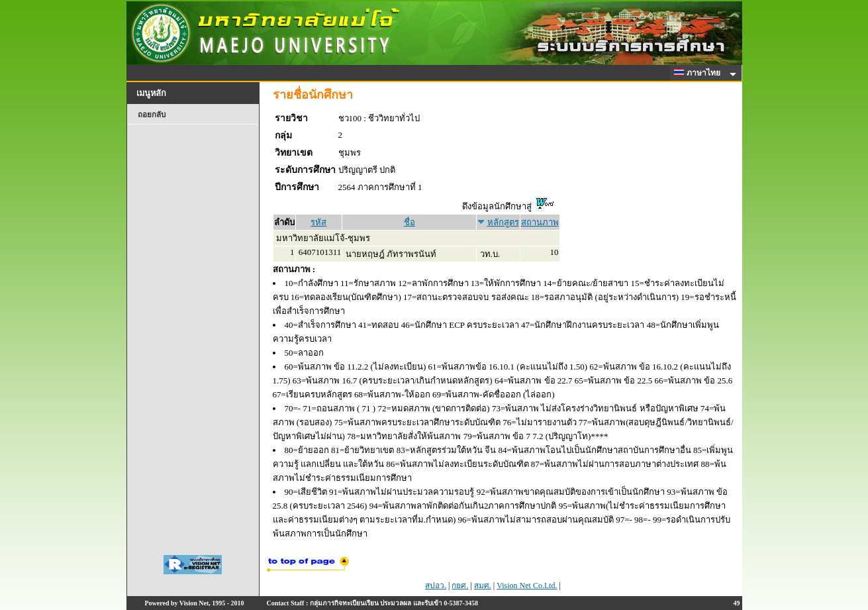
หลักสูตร (503, 222)
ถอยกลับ (152, 115)
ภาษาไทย (699, 73)
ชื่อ (410, 222)
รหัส (318, 222)
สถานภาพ (540, 222)
